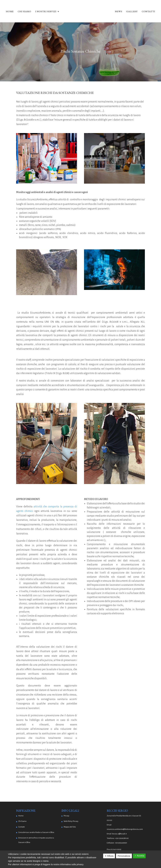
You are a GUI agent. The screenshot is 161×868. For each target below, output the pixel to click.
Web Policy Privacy (71, 821)
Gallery (132, 12)
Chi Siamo (24, 12)
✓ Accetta (139, 856)
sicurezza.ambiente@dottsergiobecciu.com (125, 829)
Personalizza (124, 856)
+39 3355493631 (121, 843)
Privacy (66, 816)
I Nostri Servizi (46, 12)
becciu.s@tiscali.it (119, 834)
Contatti (148, 12)
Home (10, 12)
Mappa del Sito (70, 827)
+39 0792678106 (122, 838)
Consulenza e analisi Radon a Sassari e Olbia (36, 832)
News (119, 12)
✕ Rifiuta (109, 856)
